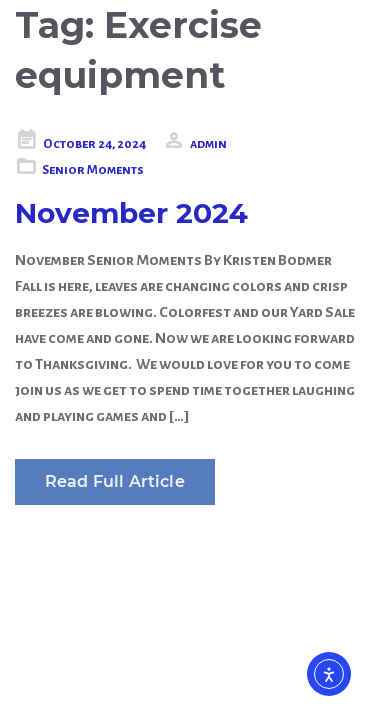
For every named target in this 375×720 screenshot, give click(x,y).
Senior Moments (93, 170)
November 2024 (131, 213)
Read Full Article (115, 481)
